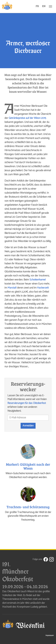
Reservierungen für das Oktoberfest (27, 403)
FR (37, 6)
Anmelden (28, 426)
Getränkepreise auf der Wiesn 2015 (27, 118)
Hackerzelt (43, 288)
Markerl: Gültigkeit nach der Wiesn (28, 466)
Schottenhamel (38, 280)
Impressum (50, 635)
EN (44, 6)
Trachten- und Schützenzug (28, 507)
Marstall (12, 288)
